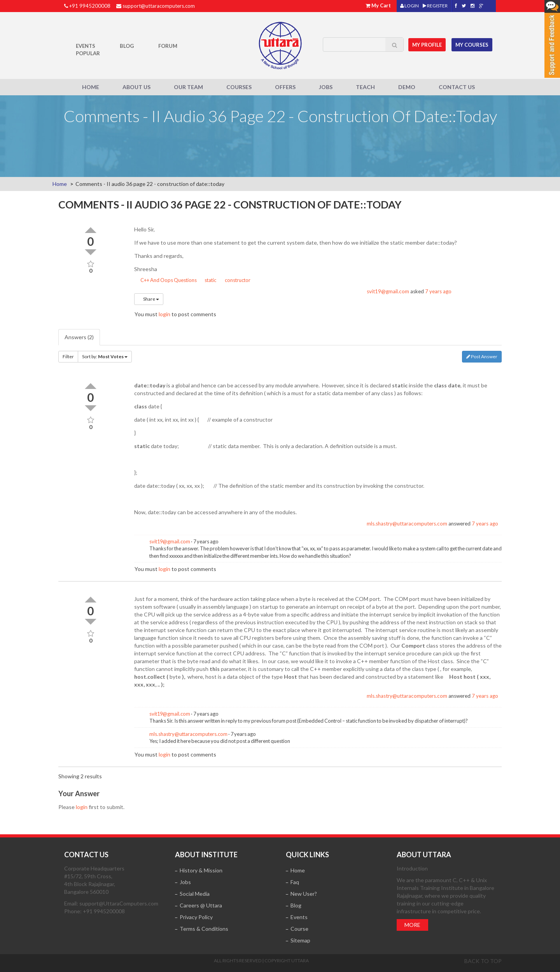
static (208, 280)
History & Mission (201, 870)
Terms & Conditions (204, 929)
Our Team (188, 87)
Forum (168, 46)
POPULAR (88, 53)
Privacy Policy (196, 917)
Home (91, 87)
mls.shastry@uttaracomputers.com (407, 524)
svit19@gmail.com (388, 291)
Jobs (326, 87)
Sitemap (300, 940)
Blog (127, 46)
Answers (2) (79, 337)
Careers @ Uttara (201, 905)
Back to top (483, 961)
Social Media (195, 894)
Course (299, 929)
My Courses (473, 44)
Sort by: (105, 356)
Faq (295, 882)
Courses (239, 87)
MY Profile (428, 44)
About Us (136, 87)
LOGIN (409, 6)
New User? (304, 894)
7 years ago (438, 291)
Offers (285, 87)
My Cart (381, 5)
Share (149, 299)
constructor (235, 280)
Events (86, 46)
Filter (68, 356)
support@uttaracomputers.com (159, 6)
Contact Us (457, 87)
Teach (365, 87)
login (164, 314)
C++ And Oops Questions (165, 280)
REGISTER (435, 6)
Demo (407, 87)
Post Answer (482, 356)
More (412, 925)
